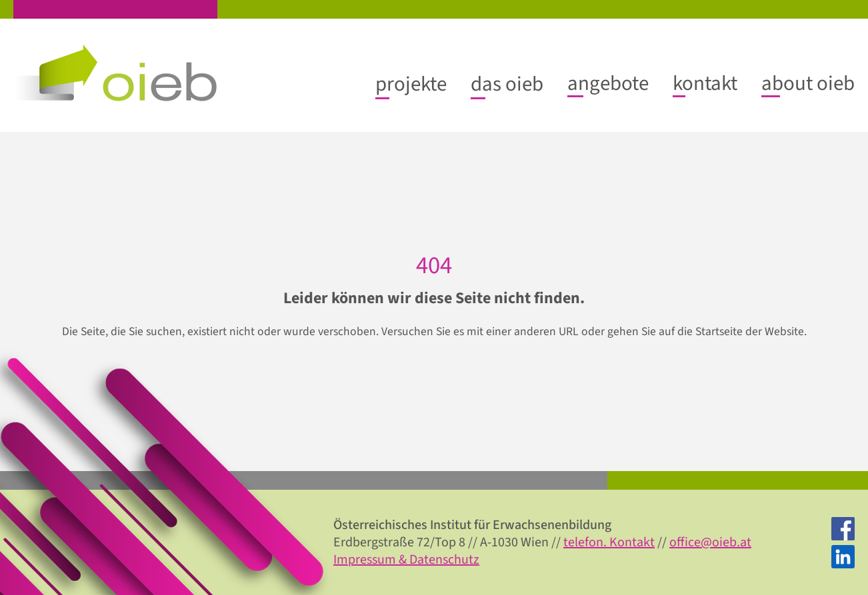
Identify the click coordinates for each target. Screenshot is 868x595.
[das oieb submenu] (507, 84)
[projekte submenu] (411, 84)
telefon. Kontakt (609, 542)
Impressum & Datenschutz (406, 560)
